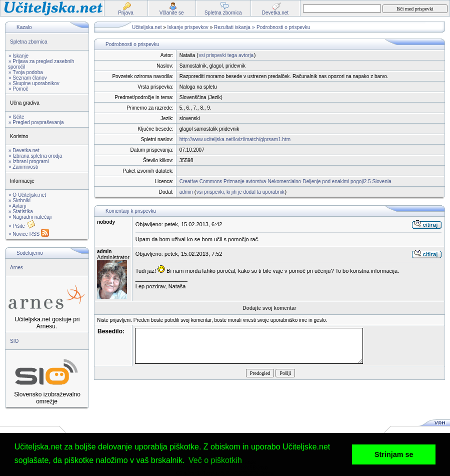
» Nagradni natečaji (30, 217)
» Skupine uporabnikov (34, 83)
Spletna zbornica (29, 42)
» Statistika (21, 211)
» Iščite (16, 117)
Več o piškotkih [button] (215, 460)
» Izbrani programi (29, 161)
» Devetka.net (24, 150)
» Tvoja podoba (26, 72)
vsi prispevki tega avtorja (226, 55)
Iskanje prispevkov (188, 27)
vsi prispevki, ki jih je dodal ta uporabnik (240, 192)
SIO (14, 341)
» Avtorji (17, 206)
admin (186, 192)
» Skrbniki (19, 200)
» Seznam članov (28, 78)
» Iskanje (18, 56)
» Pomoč (18, 89)
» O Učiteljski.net (27, 195)
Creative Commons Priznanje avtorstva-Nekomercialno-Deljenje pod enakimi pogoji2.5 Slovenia (285, 181)
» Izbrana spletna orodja (35, 156)
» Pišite (22, 226)
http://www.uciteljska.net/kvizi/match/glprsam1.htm (235, 139)
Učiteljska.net (147, 27)
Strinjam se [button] (394, 454)
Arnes (16, 268)
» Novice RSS (29, 234)
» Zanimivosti (23, 167)
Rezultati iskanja (232, 27)
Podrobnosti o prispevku (283, 27)
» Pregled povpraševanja (36, 122)
